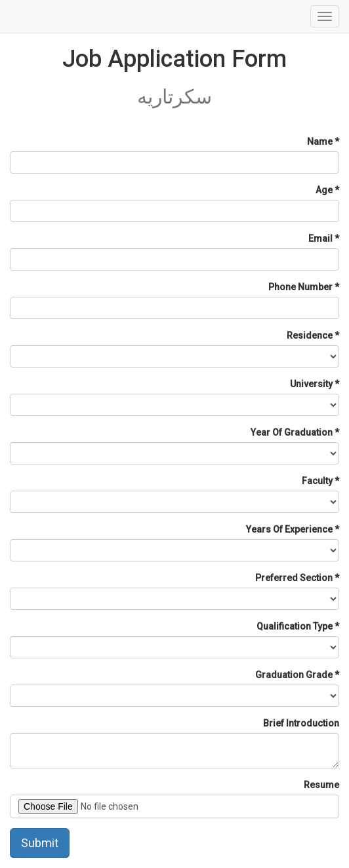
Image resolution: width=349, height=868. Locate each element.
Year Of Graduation (292, 432)
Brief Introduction (301, 723)
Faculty (317, 481)
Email (320, 238)
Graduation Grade (294, 675)
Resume (321, 785)
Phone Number (300, 287)
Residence (310, 335)
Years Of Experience (289, 529)
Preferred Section (294, 578)
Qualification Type (295, 626)
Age (324, 190)
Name (320, 142)
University (311, 384)
